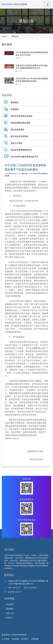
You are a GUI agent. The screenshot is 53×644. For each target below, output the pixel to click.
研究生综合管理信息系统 (21, 116)
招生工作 (10, 613)
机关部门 (25, 639)
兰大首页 (6, 639)
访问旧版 (15, 639)
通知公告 (15, 36)
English (9, 618)
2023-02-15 (12, 174)
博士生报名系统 (17, 130)
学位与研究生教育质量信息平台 (24, 157)
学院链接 (35, 639)
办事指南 (14, 109)
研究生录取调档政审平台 (21, 150)
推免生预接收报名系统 (20, 123)
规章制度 (14, 102)
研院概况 (10, 609)
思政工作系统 (16, 143)
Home (4, 36)
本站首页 (10, 604)
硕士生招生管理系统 (19, 136)
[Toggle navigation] (47, 4)
